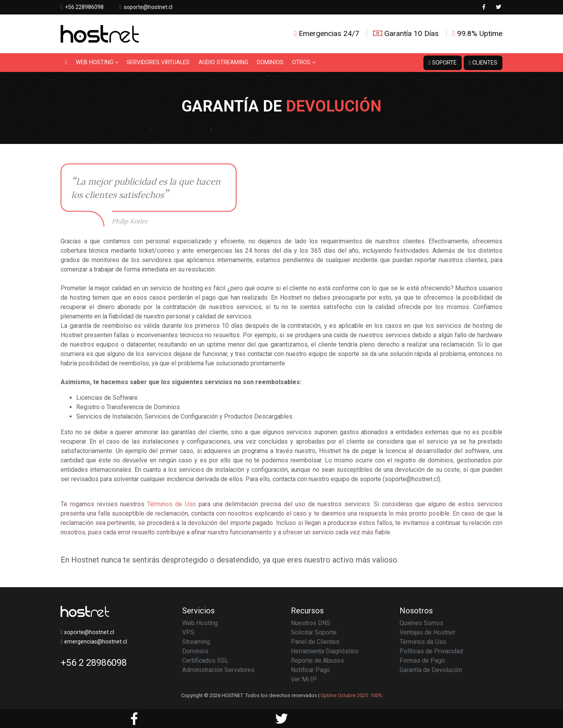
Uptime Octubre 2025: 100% (351, 695)
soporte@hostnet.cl (148, 7)
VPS (188, 632)
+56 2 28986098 (94, 663)
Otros (304, 62)
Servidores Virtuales (158, 62)
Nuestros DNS (311, 623)
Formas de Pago (422, 661)
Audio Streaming (223, 62)
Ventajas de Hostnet (427, 632)
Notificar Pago (310, 670)
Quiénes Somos (421, 623)
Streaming (196, 642)
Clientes (483, 63)
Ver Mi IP (304, 679)
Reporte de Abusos (317, 661)
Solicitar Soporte (314, 632)
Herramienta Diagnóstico (325, 651)
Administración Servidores (218, 670)
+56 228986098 (82, 7)
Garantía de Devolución (431, 670)
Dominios (270, 62)
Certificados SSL (205, 661)
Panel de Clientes (315, 642)
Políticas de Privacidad (431, 651)
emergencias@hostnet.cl (94, 642)
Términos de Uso (171, 504)
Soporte (443, 63)
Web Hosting (97, 62)
